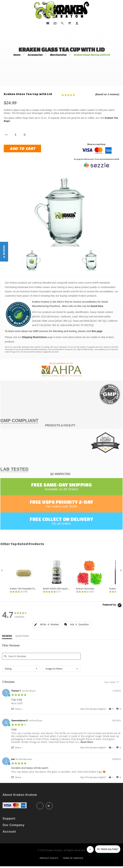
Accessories (35, 55)
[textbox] (120, 684)
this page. (97, 331)
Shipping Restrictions (34, 337)
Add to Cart (22, 148)
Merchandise (58, 55)
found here (97, 306)
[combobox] (21, 669)
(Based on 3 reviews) (107, 94)
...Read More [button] (86, 742)
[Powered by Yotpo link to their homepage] (113, 606)
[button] (2, 570)
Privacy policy (49, 858)
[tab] (46, 625)
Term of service (73, 858)
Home (17, 55)
